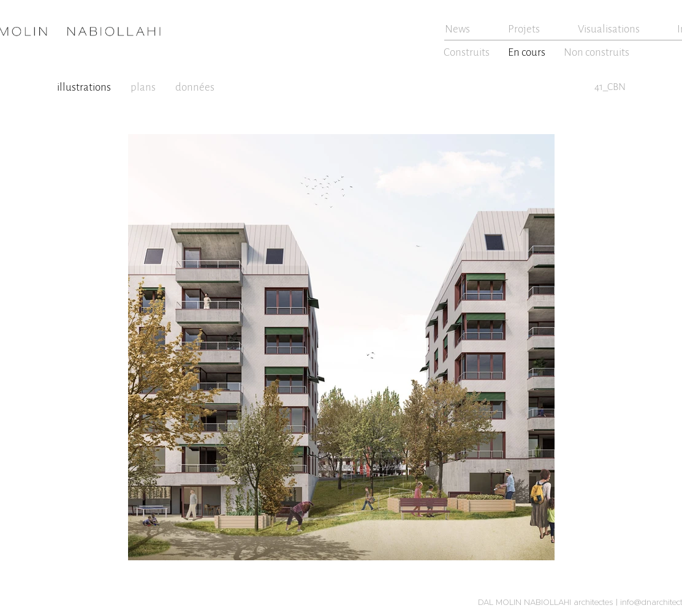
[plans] (144, 87)
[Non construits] (598, 52)
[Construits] (468, 52)
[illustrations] (85, 87)
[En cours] (528, 52)
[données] (196, 87)
